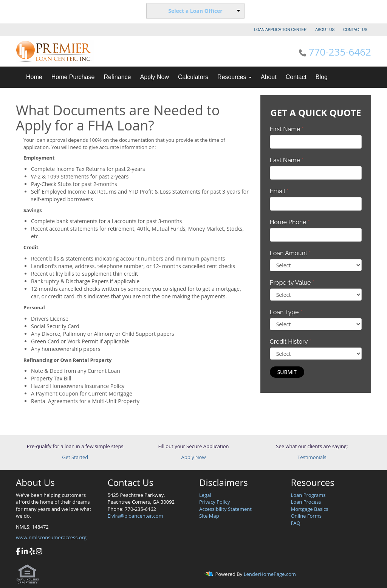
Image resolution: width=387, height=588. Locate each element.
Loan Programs (308, 495)
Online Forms (306, 516)
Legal (205, 495)
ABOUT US (325, 30)
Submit (287, 372)
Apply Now (154, 77)
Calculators (193, 77)
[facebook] (18, 552)
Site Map (209, 516)
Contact (296, 77)
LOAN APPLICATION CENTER (281, 30)
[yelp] (32, 552)
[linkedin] (25, 552)
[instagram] (39, 552)
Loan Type (286, 312)
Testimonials (312, 457)
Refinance (117, 77)
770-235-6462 (340, 52)
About (269, 77)
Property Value (292, 283)
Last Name (287, 160)
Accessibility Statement (225, 509)
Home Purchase (73, 77)
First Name (287, 129)
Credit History (290, 342)
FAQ (296, 523)
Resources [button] (235, 77)
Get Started (75, 457)
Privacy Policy (214, 502)
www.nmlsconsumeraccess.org (51, 537)
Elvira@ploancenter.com (135, 516)
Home (34, 77)
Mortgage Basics (310, 509)
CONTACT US (355, 30)
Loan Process (306, 502)
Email (279, 191)
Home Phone (290, 222)
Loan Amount (290, 253)
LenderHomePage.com (270, 574)
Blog (322, 77)
